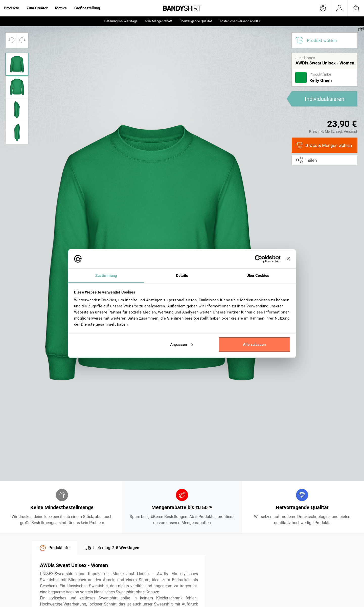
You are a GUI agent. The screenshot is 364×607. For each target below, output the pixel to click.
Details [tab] (182, 276)
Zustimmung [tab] (106, 276)
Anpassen (181, 345)
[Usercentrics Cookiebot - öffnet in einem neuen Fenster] (258, 259)
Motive (61, 8)
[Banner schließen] (288, 259)
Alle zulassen (254, 345)
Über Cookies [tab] (258, 276)
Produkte (11, 8)
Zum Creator (37, 8)
